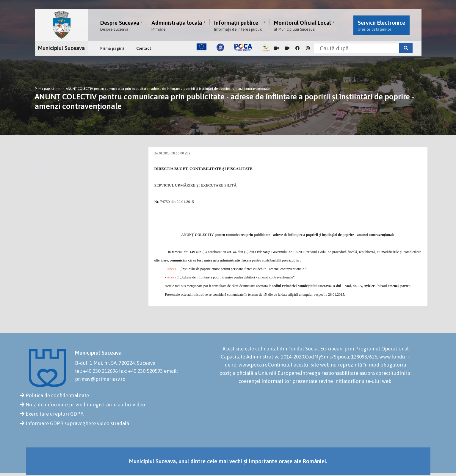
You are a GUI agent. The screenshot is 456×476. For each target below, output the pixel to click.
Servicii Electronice (381, 25)
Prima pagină (112, 48)
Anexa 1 (173, 269)
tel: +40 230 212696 (96, 371)
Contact (144, 48)
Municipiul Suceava (61, 48)
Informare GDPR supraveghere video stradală (77, 423)
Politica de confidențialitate (57, 395)
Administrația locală (177, 25)
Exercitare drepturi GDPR (55, 414)
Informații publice (238, 25)
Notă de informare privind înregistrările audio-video (85, 405)
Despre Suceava (120, 25)
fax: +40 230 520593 (141, 371)
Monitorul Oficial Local (302, 25)
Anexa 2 (173, 277)
